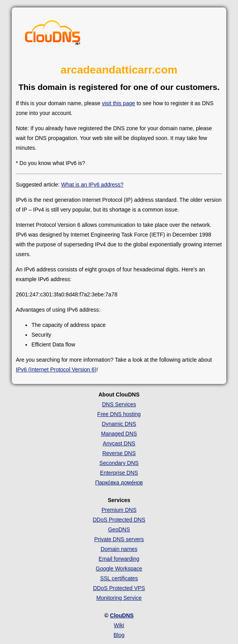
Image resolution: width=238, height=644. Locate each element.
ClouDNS (122, 615)
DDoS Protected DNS (119, 520)
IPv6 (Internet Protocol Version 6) (56, 370)
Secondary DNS (119, 463)
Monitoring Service (119, 598)
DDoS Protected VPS (119, 588)
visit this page (119, 103)
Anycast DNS (119, 443)
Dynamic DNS (119, 424)
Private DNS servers (119, 539)
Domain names (119, 549)
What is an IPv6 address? (92, 185)
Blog (119, 635)
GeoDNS (119, 529)
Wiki (119, 625)
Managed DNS (119, 434)
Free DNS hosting (119, 414)
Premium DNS (119, 510)
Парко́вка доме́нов (119, 483)
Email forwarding (119, 559)
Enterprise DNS (119, 473)
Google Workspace (119, 569)
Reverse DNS (119, 453)
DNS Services (119, 404)
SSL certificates (119, 578)
